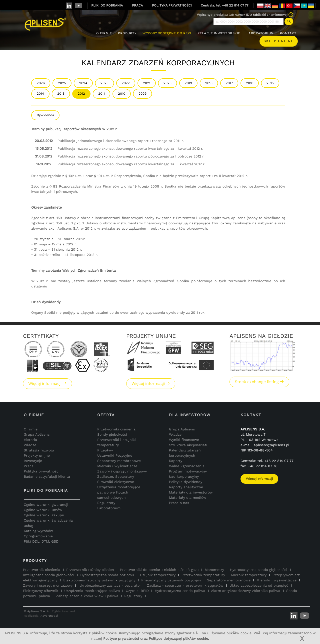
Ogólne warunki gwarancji (46, 505)
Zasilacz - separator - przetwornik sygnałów (185, 585)
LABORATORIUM (260, 33)
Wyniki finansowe (184, 440)
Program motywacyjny (188, 471)
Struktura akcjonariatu (189, 445)
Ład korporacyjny (184, 476)
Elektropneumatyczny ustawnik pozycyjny (99, 580)
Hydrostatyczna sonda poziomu (107, 575)
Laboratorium (109, 508)
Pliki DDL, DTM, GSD (41, 541)
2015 (270, 83)
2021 (147, 83)
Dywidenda (45, 115)
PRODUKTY (127, 33)
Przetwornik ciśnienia (42, 570)
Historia (30, 440)
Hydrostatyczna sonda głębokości (259, 570)
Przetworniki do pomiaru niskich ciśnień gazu (159, 570)
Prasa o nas (179, 503)
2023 (104, 83)
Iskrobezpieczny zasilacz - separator (110, 585)
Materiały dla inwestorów (191, 492)
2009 (142, 94)
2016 (250, 83)
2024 (83, 83)
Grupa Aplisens (37, 434)
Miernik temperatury (249, 575)
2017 (229, 83)
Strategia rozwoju (39, 450)
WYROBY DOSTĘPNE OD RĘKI (167, 33)
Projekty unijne (37, 455)
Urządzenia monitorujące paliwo (92, 591)
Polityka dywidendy (186, 482)
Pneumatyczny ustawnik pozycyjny (171, 580)
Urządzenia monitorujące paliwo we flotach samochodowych (119, 492)
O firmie (31, 429)
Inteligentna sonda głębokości (49, 575)
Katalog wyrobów (38, 531)
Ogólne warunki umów (43, 510)
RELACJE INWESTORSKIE (219, 33)
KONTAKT (288, 33)
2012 (81, 94)
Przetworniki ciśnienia (116, 429)
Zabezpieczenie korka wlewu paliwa (87, 596)
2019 (188, 83)
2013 (61, 94)
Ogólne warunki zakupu (44, 515)
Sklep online (279, 41)
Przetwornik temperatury (203, 575)
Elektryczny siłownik (41, 591)
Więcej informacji (47, 383)
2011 (101, 94)
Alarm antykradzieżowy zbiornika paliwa (246, 591)
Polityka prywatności (42, 471)
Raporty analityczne (186, 487)
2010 (122, 94)
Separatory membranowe (119, 461)
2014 (40, 94)
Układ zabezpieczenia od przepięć (259, 585)
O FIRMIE (104, 33)
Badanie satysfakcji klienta (47, 476)
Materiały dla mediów (188, 498)
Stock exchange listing (259, 382)
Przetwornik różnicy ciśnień (90, 570)
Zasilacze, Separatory (116, 476)
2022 (126, 83)
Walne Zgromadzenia (187, 466)
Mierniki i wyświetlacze (117, 466)
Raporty (176, 461)
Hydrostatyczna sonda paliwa (180, 591)
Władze (30, 445)
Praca (29, 466)
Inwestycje (33, 461)
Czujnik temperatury (158, 575)
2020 (167, 83)
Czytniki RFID (137, 591)
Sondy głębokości (112, 434)
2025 (62, 83)
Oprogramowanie (38, 536)
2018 (209, 83)
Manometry (214, 570)
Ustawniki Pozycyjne (115, 455)
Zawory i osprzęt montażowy (122, 471)
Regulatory (106, 503)
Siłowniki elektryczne (116, 482)
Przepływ (105, 450)
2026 (41, 83)
